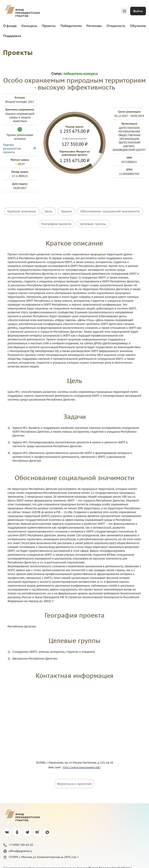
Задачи (66, 206)
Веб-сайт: (56, 756)
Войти (138, 11)
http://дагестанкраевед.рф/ (82, 756)
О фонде (10, 25)
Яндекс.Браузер (99, 857)
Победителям (71, 25)
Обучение (138, 25)
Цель (49, 206)
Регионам (94, 25)
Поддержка (12, 35)
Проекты (49, 25)
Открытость (116, 25)
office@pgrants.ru (18, 840)
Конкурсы (29, 25)
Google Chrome (122, 857)
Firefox (13, 860)
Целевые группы (93, 215)
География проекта (56, 215)
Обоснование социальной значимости (110, 206)
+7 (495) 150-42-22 (18, 834)
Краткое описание (22, 206)
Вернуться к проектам (74, 772)
